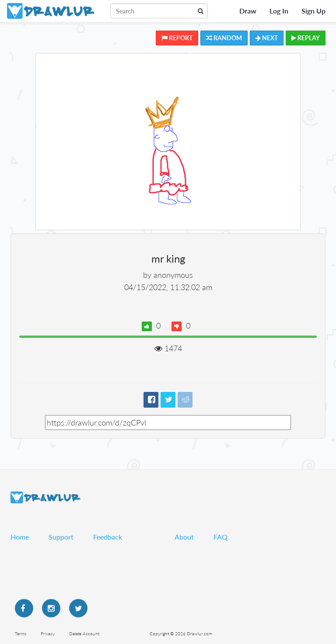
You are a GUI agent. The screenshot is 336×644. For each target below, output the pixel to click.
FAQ (220, 537)
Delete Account (84, 634)
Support (61, 537)
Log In (279, 11)
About (184, 537)
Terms (21, 634)
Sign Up (313, 11)
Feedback (108, 537)
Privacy (48, 634)
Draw (248, 11)
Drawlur (45, 497)
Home (20, 537)
